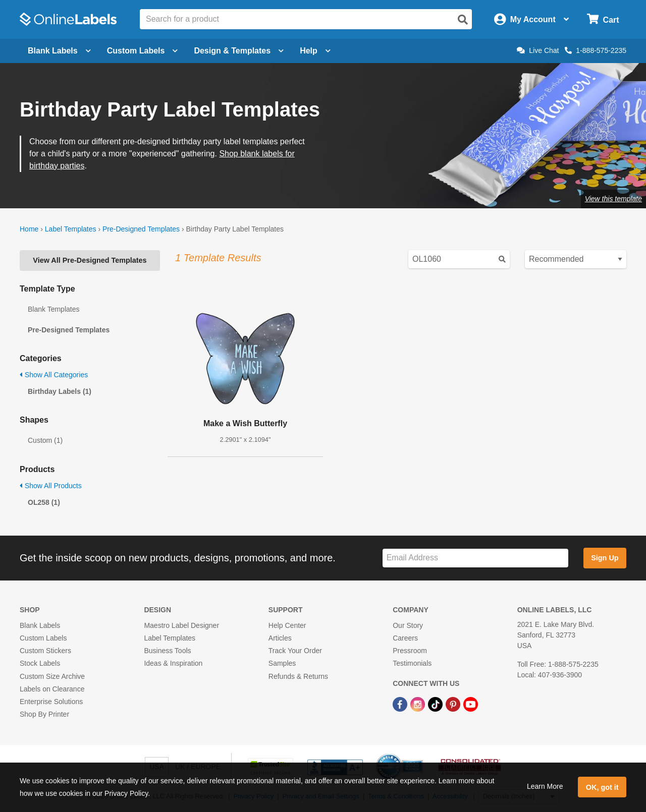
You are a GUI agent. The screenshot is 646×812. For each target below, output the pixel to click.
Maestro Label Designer (181, 625)
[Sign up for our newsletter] (475, 558)
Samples (282, 663)
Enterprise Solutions (51, 702)
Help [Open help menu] (315, 51)
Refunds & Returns (298, 676)
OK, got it (602, 787)
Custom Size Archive (52, 676)
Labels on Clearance (52, 689)
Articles (280, 638)
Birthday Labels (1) (60, 391)
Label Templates (71, 229)
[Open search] (463, 20)
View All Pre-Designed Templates (90, 260)
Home (29, 229)
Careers (405, 638)
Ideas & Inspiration (173, 663)
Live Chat (538, 50)
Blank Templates (53, 309)
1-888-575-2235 (596, 50)
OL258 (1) (44, 502)
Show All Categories (54, 375)
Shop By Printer (44, 714)
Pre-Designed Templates (141, 229)
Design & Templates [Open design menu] (239, 51)
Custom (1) (45, 440)
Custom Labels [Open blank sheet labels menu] (143, 51)
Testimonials (412, 663)
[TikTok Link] (436, 704)
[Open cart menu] (603, 19)
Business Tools (167, 651)
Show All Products (51, 486)
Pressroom (410, 651)
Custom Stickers (45, 651)
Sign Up (605, 558)
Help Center (287, 625)
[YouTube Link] (471, 704)
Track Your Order (295, 651)
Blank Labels (40, 625)
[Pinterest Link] (454, 704)
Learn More (545, 786)
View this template (613, 199)
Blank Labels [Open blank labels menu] (59, 51)
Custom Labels (43, 638)
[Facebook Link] (401, 704)
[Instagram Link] (419, 704)
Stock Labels (40, 663)
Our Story (408, 625)
